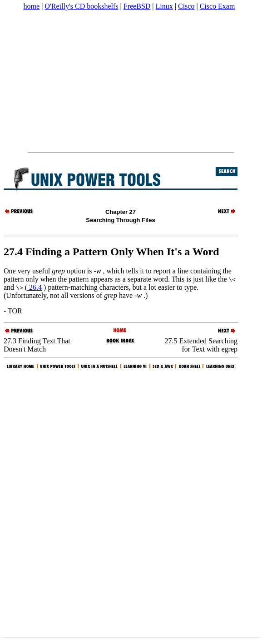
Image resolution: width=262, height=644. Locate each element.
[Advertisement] (130, 81)
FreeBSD (137, 6)
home (32, 6)
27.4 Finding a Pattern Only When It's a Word (111, 252)
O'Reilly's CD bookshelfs (81, 6)
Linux (164, 6)
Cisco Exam (218, 6)
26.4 (35, 287)
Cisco (186, 6)
